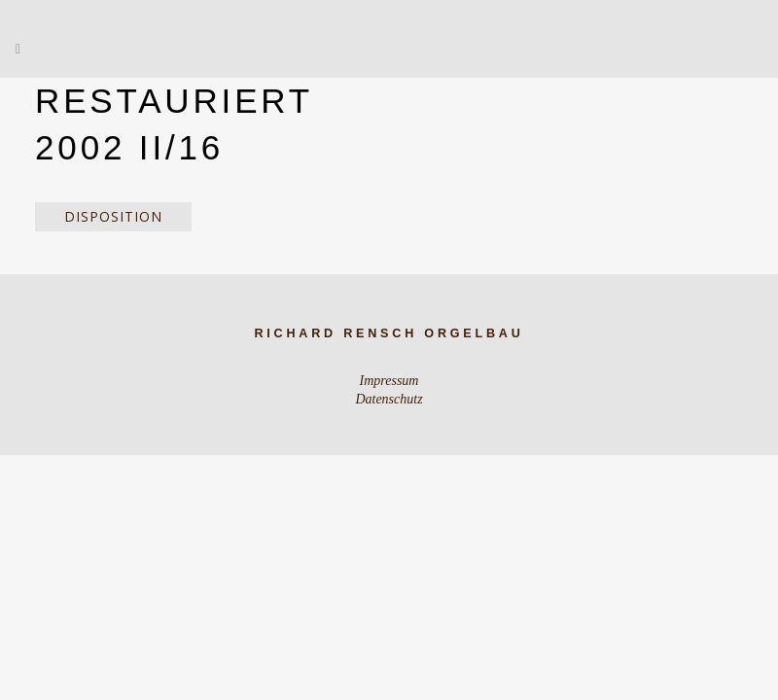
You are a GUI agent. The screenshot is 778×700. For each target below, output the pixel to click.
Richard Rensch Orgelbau (389, 333)
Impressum (389, 381)
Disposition (113, 216)
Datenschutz (389, 399)
